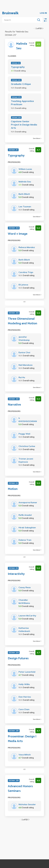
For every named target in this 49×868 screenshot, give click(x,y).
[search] (20, 20)
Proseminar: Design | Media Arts (22, 739)
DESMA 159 (16, 117)
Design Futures (18, 659)
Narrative (14, 405)
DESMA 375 (16, 97)
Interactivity (16, 574)
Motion (13, 489)
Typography (18, 67)
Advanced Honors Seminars (20, 789)
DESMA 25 (16, 63)
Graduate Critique (21, 84)
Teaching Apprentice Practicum (22, 103)
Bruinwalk (10, 13)
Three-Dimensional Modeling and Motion (22, 321)
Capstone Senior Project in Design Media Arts (24, 125)
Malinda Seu (22, 46)
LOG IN (43, 13)
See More (37, 138)
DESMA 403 (16, 80)
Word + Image (18, 234)
